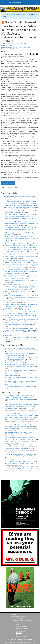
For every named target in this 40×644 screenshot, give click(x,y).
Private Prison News (21, 628)
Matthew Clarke (19, 44)
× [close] (37, 15)
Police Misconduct (14, 458)
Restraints (7, 451)
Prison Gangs (32, 419)
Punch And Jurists (9, 465)
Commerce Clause (12, 401)
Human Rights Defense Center (21, 616)
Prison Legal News (18, 618)
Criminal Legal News (14, 2)
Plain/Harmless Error (10, 452)
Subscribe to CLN (21, 631)
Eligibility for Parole (18, 412)
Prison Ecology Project (22, 635)
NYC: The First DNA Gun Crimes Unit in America (18, 292)
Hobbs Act (17, 436)
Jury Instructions (13, 451)
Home (14, 615)
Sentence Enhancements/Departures (13, 423)
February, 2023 (5, 46)
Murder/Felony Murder (33, 429)
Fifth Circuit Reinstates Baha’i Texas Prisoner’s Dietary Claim (21, 377)
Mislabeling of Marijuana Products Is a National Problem (20, 315)
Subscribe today (8, 183)
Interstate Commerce (9, 403)
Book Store (19, 633)
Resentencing (13, 410)
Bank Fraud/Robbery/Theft (22, 410)
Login (16, 188)
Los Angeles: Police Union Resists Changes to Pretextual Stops (21, 253)
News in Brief (9, 336)
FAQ (17, 625)
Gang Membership (25, 423)
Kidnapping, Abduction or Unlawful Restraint (17, 47)
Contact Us (19, 623)
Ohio (17, 49)
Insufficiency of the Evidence (31, 421)
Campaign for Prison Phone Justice (22, 620)
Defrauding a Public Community (26, 458)
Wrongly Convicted (21, 637)
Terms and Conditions (22, 627)
